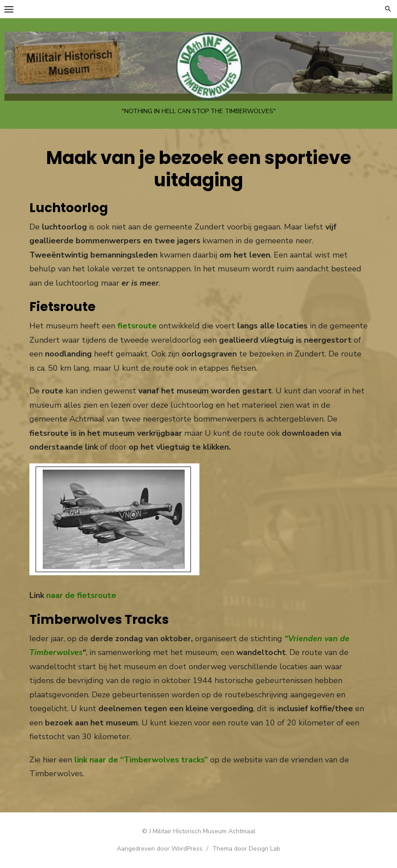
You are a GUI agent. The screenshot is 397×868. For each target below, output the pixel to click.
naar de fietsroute (81, 595)
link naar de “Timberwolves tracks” (141, 760)
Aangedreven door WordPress (160, 849)
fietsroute (137, 326)
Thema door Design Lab (246, 849)
